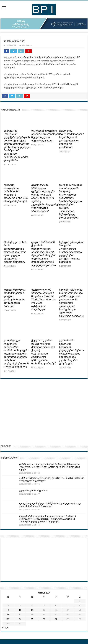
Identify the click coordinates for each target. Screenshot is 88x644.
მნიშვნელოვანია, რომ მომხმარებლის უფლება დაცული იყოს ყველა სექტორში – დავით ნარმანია (15, 252)
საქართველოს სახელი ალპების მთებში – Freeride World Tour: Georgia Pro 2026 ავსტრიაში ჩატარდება (44, 300)
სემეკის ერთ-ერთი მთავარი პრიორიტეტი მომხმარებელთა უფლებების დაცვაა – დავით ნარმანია (72, 252)
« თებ (5, 628)
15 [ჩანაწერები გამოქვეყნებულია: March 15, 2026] (80, 610)
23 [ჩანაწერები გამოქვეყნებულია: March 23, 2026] (8, 619)
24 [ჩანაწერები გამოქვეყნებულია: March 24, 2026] (20, 619)
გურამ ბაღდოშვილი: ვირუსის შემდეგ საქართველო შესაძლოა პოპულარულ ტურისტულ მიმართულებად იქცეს (50, 467)
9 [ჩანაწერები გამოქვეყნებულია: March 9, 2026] (8, 610)
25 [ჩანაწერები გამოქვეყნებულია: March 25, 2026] (32, 619)
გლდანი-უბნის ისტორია (33, 491)
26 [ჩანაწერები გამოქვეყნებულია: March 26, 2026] (44, 619)
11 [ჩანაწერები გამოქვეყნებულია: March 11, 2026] (32, 610)
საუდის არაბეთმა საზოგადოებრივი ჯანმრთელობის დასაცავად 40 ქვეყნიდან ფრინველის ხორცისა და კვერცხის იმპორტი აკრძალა (72, 303)
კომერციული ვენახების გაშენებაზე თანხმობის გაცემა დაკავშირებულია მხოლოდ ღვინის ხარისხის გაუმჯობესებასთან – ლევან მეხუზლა (16, 354)
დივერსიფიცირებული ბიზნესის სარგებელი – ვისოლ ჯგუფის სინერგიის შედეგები (50, 505)
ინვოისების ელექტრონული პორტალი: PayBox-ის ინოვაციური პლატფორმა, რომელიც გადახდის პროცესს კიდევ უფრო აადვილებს (48, 519)
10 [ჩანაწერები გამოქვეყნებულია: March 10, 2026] (20, 610)
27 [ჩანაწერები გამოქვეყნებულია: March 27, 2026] (56, 619)
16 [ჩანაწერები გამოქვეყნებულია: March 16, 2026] (8, 615)
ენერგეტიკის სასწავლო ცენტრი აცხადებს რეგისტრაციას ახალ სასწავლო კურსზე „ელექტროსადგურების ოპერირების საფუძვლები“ (47, 198)
